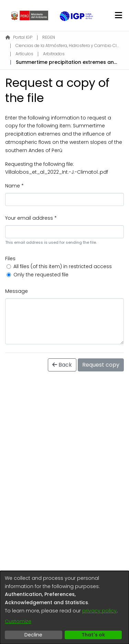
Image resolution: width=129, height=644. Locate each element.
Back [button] (62, 365)
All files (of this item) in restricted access (63, 266)
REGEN (49, 37)
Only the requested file (41, 275)
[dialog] (64, 607)
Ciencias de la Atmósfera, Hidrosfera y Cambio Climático (67, 45)
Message (17, 291)
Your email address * (31, 218)
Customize (18, 621)
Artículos (24, 54)
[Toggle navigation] (118, 15)
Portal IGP (19, 37)
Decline (33, 635)
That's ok (93, 635)
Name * (14, 186)
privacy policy (99, 611)
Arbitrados (54, 54)
